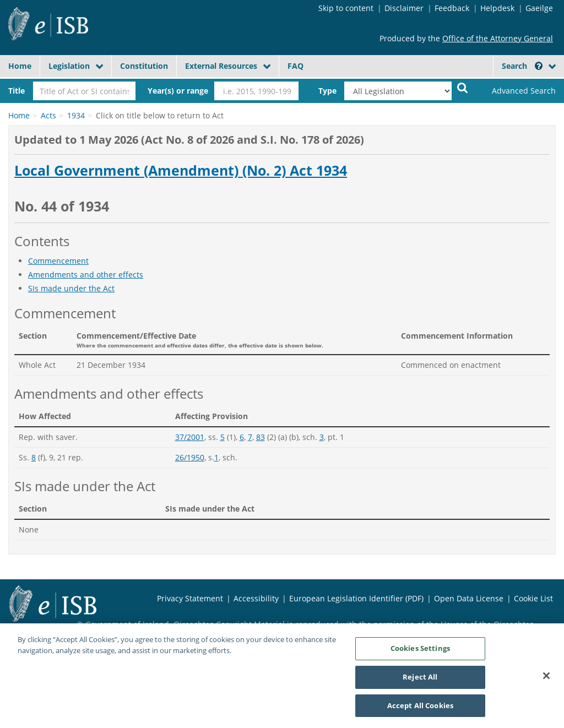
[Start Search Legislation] (463, 87)
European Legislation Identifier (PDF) (356, 598)
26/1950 (190, 457)
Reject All (420, 681)
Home (20, 66)
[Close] (546, 680)
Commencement (58, 261)
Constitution (144, 66)
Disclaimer (404, 8)
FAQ (295, 66)
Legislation (69, 66)
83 (261, 437)
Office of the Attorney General (498, 38)
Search (522, 66)
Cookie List (533, 598)
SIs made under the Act (71, 288)
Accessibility (256, 598)
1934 (76, 115)
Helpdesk (497, 8)
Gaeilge (539, 8)
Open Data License (469, 598)
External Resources (221, 66)
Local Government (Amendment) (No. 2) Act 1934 (181, 171)
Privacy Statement (190, 598)
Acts (48, 115)
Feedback (452, 8)
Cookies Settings (420, 653)
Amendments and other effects (86, 275)
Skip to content (346, 8)
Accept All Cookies (420, 710)
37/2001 (190, 437)
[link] (517, 91)
